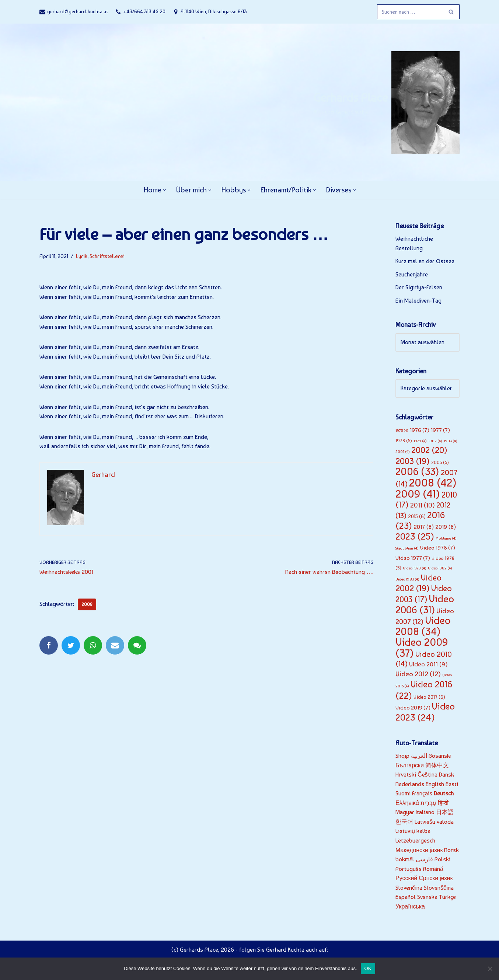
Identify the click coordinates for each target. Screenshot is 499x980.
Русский (406, 879)
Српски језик (436, 879)
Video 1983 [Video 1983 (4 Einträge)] (407, 580)
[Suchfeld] (410, 12)
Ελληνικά (407, 804)
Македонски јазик (419, 851)
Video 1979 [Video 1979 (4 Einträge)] (415, 569)
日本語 (445, 813)
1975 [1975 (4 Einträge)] (402, 431)
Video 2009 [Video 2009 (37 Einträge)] (422, 648)
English (435, 785)
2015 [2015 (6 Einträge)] (417, 517)
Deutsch (444, 794)
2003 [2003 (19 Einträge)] (413, 461)
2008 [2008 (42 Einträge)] (433, 483)
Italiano (425, 813)
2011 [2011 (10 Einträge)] (423, 506)
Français (422, 794)
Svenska (427, 898)
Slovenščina (439, 888)
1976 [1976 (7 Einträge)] (420, 430)
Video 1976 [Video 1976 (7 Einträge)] (438, 548)
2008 (87, 605)
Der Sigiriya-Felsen (419, 288)
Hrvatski (406, 775)
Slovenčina (409, 888)
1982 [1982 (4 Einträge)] (435, 441)
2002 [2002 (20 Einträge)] (429, 450)
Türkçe (447, 898)
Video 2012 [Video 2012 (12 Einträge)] (418, 675)
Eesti (452, 785)
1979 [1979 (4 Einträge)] (420, 441)
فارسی (424, 860)
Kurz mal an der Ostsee (425, 261)
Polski (442, 860)
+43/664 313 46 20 (144, 11)
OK (368, 968)
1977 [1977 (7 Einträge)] (440, 430)
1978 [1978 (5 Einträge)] (404, 441)
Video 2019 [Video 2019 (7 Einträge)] (413, 708)
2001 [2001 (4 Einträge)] (403, 452)
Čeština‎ (428, 775)
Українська (410, 908)
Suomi (403, 794)
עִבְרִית (428, 804)
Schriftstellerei (107, 256)
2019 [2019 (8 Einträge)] (446, 527)
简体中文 (437, 766)
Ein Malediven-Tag (418, 301)
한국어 (404, 822)
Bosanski (440, 756)
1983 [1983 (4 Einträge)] (451, 441)
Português (409, 870)
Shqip (402, 756)
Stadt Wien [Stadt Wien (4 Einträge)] (407, 549)
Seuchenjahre (412, 274)
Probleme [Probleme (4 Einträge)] (446, 539)
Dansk (446, 775)
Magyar (405, 813)
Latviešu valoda (434, 822)
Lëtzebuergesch (415, 841)
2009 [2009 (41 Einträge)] (418, 494)
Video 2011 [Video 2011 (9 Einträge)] (428, 665)
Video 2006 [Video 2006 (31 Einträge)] (425, 605)
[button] (164, 190)
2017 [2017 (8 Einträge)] (424, 527)
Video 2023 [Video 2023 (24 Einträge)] (425, 713)
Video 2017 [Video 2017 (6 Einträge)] (429, 698)
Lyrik (82, 256)
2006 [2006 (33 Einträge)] (417, 472)
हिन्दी (444, 804)
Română (433, 870)
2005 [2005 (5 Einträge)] (440, 463)
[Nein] (490, 969)
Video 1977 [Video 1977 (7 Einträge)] (413, 558)
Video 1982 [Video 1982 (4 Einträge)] (440, 569)
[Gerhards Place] (386, 102)
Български (410, 766)
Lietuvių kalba (413, 832)
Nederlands (410, 785)
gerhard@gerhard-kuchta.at (78, 11)
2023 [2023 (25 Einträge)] (415, 537)
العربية (419, 756)
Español (406, 898)
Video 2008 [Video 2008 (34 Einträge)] (423, 627)
